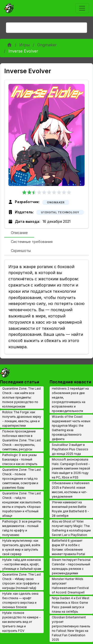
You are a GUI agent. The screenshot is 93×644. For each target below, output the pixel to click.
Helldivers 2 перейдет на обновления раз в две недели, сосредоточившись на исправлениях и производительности (70, 400)
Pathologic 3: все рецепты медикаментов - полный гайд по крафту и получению (22, 528)
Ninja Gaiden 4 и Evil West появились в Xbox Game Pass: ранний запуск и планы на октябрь (71, 605)
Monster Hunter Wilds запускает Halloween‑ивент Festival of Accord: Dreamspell (70, 586)
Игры (25, 45)
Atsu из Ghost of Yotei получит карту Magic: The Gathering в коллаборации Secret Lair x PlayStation (71, 528)
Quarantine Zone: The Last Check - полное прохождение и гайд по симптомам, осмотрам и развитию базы (22, 479)
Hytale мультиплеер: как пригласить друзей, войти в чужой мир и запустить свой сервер (21, 547)
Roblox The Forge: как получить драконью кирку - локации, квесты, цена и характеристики (22, 419)
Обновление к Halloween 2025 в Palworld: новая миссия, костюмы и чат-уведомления (71, 490)
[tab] (19, 233)
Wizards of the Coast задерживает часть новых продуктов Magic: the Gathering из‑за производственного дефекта (71, 428)
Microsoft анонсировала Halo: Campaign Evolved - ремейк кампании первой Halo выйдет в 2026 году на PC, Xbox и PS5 (71, 468)
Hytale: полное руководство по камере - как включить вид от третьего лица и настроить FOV (21, 622)
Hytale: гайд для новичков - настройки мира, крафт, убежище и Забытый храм (22, 564)
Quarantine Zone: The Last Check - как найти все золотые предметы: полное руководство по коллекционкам (22, 397)
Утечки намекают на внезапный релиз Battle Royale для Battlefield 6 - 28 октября (70, 509)
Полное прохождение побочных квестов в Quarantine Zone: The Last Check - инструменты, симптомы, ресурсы (22, 440)
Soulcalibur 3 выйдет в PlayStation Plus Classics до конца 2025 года (70, 449)
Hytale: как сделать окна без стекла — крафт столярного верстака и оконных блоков (20, 600)
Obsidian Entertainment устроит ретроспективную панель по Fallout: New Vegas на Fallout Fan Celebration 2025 (71, 628)
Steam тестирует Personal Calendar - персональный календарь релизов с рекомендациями (71, 566)
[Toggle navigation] (82, 8)
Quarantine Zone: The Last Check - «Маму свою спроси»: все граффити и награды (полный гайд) (22, 581)
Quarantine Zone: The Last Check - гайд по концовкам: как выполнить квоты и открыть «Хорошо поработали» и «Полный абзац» (22, 504)
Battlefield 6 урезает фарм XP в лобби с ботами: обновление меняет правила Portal (68, 547)
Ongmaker (47, 45)
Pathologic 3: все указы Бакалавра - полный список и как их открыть (20, 459)
